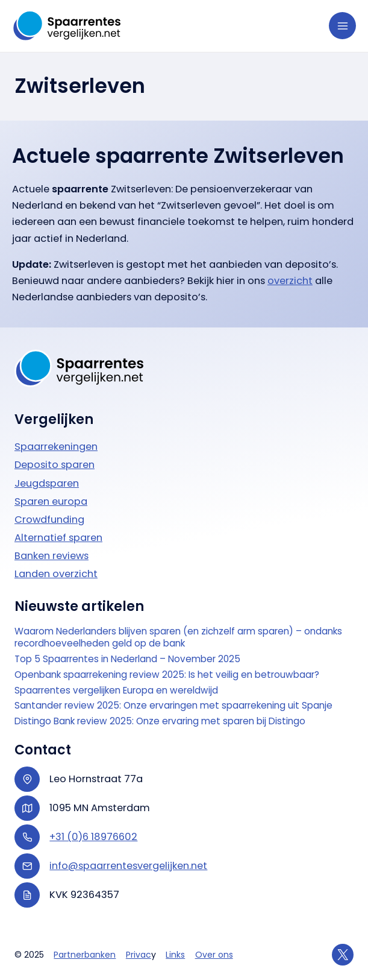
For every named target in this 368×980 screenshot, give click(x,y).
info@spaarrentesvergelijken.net (128, 866)
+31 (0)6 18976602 (93, 837)
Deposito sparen (55, 465)
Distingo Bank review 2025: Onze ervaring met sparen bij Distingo (160, 721)
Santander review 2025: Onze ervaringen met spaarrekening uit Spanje (173, 706)
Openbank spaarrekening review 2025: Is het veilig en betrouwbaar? (167, 675)
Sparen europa (51, 501)
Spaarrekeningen (56, 447)
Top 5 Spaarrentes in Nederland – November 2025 (127, 659)
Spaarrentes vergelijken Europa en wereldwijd (116, 691)
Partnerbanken (85, 955)
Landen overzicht (56, 574)
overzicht (290, 281)
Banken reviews (51, 556)
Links (175, 955)
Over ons (214, 955)
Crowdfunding (49, 520)
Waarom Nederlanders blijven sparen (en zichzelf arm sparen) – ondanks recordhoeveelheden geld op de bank (178, 637)
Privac (139, 955)
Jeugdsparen (47, 483)
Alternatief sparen (58, 538)
